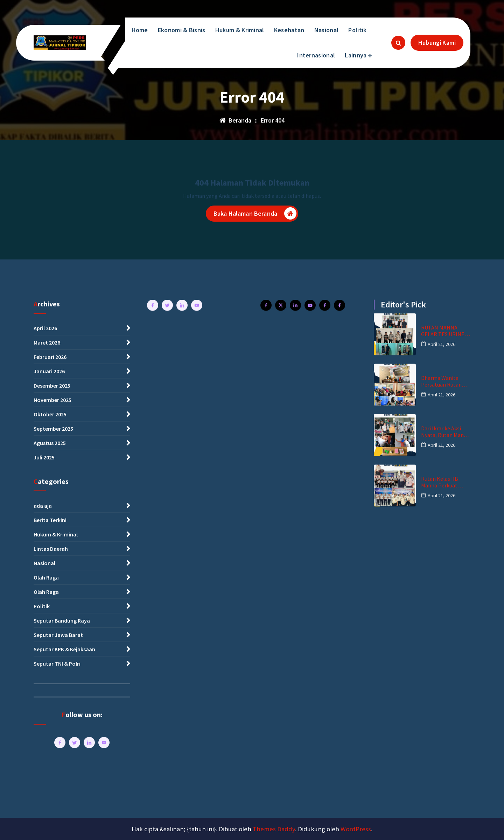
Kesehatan (289, 30)
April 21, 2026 (442, 818)
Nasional (326, 30)
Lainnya (356, 55)
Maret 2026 (47, 816)
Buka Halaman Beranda (255, 213)
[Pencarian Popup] (398, 43)
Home (140, 30)
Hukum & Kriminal (240, 30)
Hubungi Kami (437, 43)
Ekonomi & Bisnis (182, 30)
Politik (357, 30)
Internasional (316, 55)
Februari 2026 (50, 831)
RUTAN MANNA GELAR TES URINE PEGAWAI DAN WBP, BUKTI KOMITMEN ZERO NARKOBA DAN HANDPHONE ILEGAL (445, 805)
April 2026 (45, 802)
